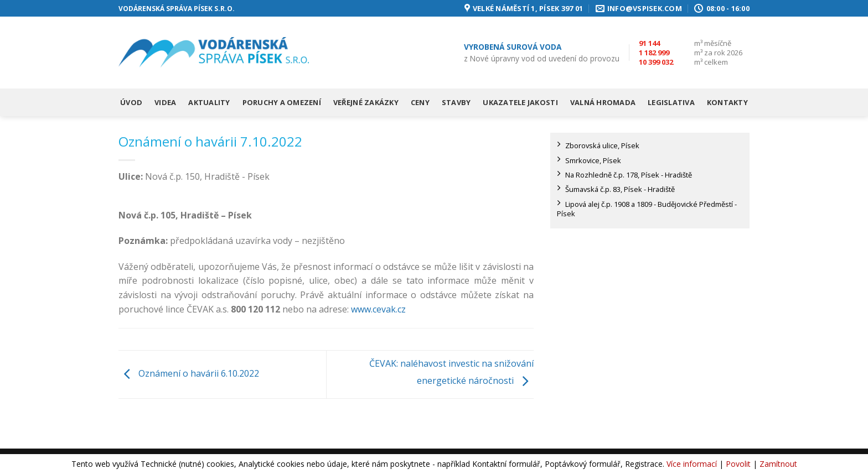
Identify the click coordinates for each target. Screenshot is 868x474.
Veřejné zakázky (366, 102)
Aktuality (209, 102)
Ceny (420, 102)
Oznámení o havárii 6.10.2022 (189, 373)
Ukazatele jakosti (520, 102)
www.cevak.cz (378, 309)
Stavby (456, 102)
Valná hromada (603, 102)
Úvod (131, 102)
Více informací (692, 464)
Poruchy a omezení (282, 102)
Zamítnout (778, 464)
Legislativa (671, 102)
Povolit (738, 464)
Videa (165, 102)
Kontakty (727, 102)
